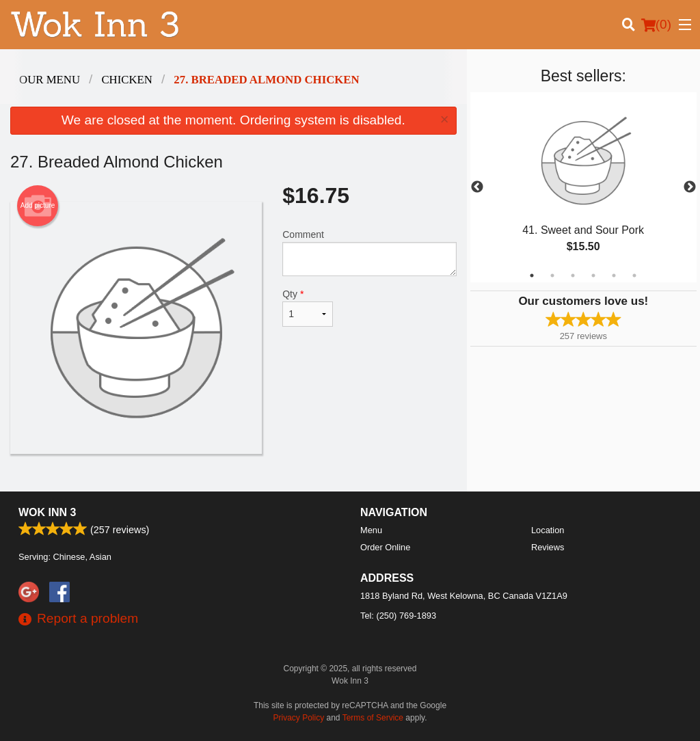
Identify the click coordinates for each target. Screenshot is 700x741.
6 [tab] (634, 275)
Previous (477, 187)
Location (548, 530)
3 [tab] (573, 275)
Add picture (38, 206)
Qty (308, 308)
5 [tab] (614, 275)
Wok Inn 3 (47, 512)
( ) (656, 25)
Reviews (548, 547)
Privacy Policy (299, 718)
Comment (369, 253)
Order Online (385, 547)
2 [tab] (552, 275)
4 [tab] (593, 275)
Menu (371, 530)
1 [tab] (532, 275)
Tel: (398, 616)
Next (690, 187)
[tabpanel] (583, 187)
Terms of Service (373, 718)
